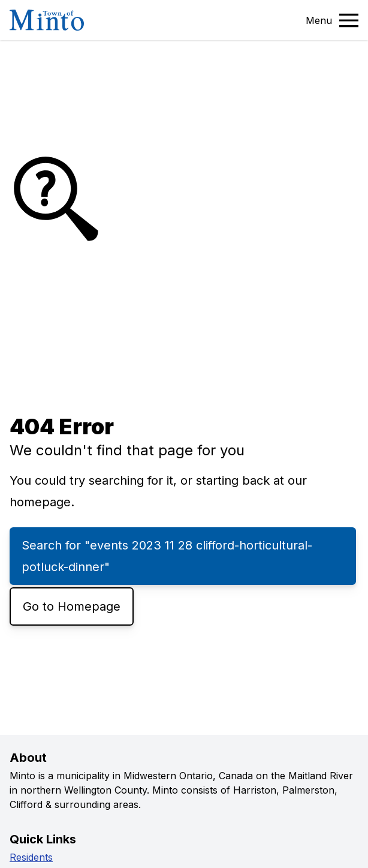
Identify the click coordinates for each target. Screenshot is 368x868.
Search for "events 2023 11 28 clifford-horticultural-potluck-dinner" (167, 556)
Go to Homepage (72, 606)
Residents (31, 857)
